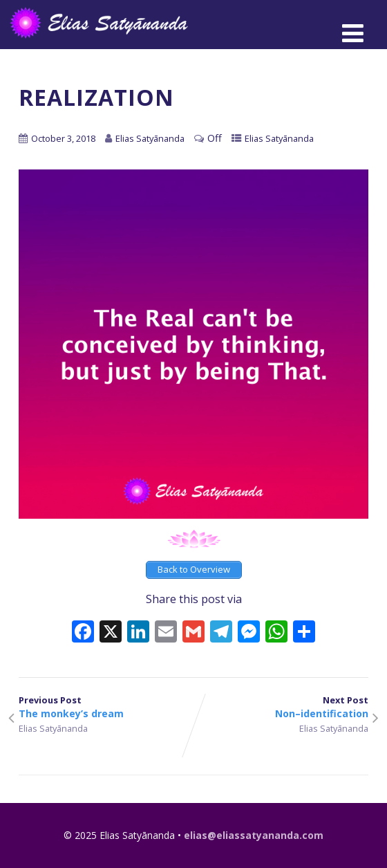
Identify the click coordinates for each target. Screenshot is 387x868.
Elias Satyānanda (279, 138)
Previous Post (106, 707)
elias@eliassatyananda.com (254, 835)
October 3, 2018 (63, 138)
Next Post (281, 707)
